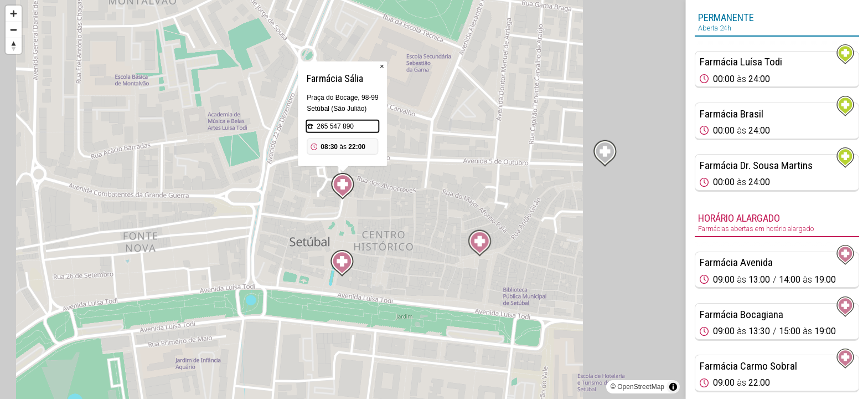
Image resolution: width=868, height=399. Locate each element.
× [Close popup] (382, 66)
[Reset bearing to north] (14, 46)
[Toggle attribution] (673, 387)
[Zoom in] (14, 14)
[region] (343, 199)
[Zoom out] (14, 30)
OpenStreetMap (641, 387)
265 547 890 (335, 126)
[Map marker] (480, 243)
